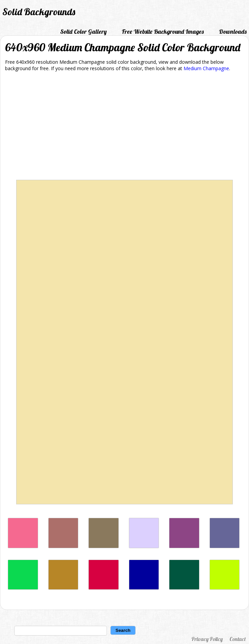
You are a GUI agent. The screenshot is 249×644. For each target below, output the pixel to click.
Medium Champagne (206, 68)
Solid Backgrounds (39, 12)
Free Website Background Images (163, 32)
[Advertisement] (124, 127)
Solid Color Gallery (83, 32)
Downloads (233, 32)
